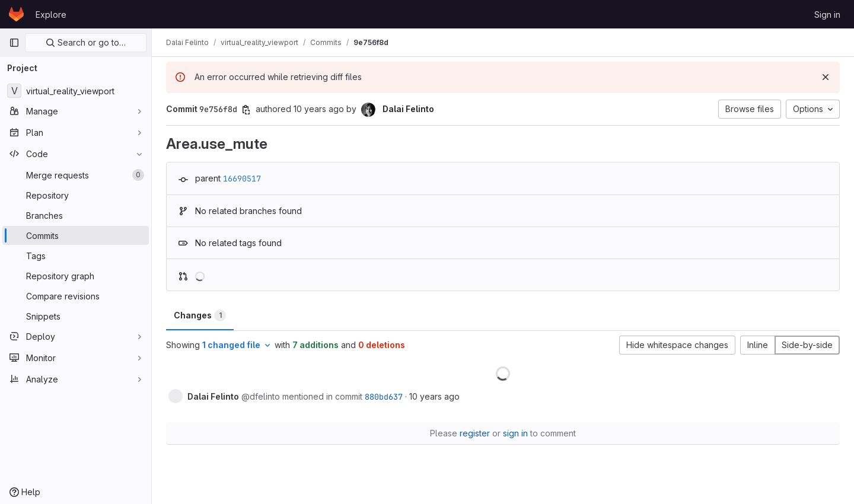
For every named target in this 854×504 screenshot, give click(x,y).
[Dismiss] (826, 77)
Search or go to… (86, 42)
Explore (51, 15)
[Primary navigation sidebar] (14, 43)
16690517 (242, 178)
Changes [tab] (200, 315)
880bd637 (384, 397)
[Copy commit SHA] (246, 110)
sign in (515, 433)
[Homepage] (16, 14)
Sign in (827, 15)
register (475, 433)
